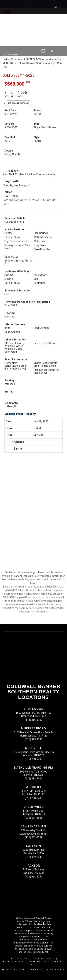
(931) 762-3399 (34, 837)
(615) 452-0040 (34, 857)
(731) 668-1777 (34, 877)
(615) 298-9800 (34, 759)
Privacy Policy (44, 959)
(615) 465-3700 (34, 720)
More (58, 7)
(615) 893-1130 (34, 739)
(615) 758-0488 (34, 798)
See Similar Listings (18, 103)
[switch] (43, 51)
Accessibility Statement (22, 962)
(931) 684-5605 (34, 818)
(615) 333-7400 (34, 779)
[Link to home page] (6, 7)
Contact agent (12, 55)
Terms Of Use (20, 959)
